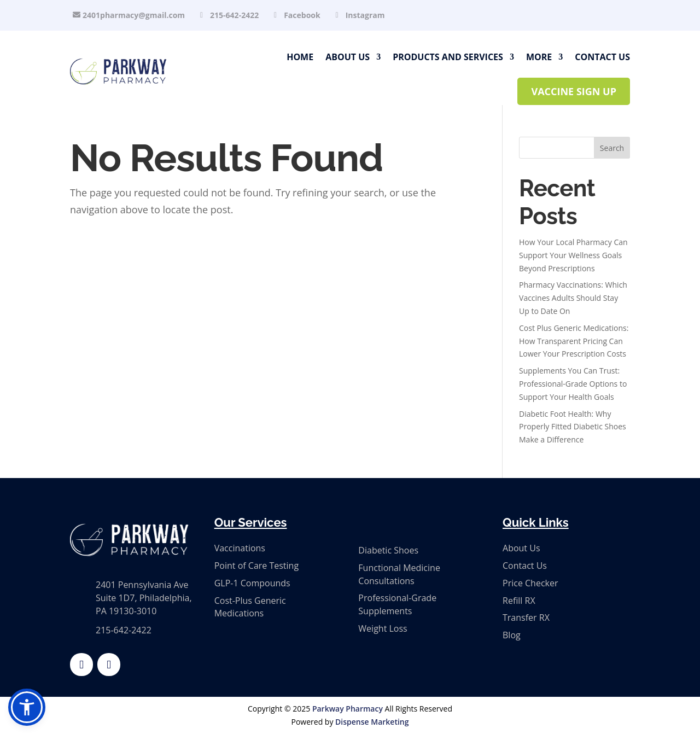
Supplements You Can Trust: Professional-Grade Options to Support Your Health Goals (573, 384)
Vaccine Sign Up (574, 91)
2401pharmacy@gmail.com (134, 15)
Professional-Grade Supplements (397, 604)
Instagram (365, 15)
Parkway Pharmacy (348, 709)
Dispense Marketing (372, 722)
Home (300, 57)
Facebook (302, 15)
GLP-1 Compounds (252, 583)
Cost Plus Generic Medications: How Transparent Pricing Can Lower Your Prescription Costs (574, 341)
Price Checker (530, 583)
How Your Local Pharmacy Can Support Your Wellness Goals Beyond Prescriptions (573, 255)
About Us (348, 57)
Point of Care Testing (256, 566)
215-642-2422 (234, 15)
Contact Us (602, 57)
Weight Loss (383, 628)
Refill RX (519, 601)
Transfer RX (526, 618)
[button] (27, 707)
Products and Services (448, 57)
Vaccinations (240, 548)
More (539, 57)
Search (612, 148)
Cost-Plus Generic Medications (250, 607)
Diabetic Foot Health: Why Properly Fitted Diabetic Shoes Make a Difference (573, 427)
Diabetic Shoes (388, 550)
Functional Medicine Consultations (399, 574)
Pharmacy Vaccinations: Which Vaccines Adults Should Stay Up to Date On (573, 298)
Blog (512, 635)
